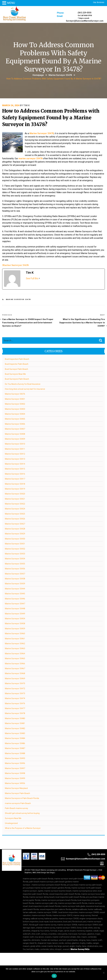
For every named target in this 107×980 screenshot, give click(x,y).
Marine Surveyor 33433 (15, 554)
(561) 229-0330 (84, 13)
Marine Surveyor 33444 (15, 589)
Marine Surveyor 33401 (15, 399)
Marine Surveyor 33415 (15, 469)
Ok (54, 976)
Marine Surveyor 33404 (15, 414)
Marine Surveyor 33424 (15, 509)
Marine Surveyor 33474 (15, 698)
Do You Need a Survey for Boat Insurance (23, 384)
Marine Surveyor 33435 (15, 564)
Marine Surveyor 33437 (15, 574)
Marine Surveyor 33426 (15, 519)
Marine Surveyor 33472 (15, 688)
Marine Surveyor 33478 (60, 75)
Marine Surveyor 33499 (15, 778)
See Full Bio (32, 278)
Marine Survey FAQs (80, 949)
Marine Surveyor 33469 (15, 678)
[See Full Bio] (39, 278)
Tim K (26, 105)
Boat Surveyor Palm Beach (16, 369)
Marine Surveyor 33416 (15, 474)
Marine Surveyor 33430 (15, 539)
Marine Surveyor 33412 (15, 454)
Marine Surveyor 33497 (15, 768)
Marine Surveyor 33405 (15, 419)
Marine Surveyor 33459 (15, 628)
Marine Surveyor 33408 (15, 434)
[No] (104, 973)
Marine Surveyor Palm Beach (17, 793)
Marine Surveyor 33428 (15, 529)
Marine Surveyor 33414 (15, 464)
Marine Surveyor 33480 (15, 718)
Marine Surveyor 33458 (15, 624)
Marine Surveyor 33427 (15, 524)
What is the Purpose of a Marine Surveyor (23, 828)
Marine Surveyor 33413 (15, 459)
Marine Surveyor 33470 (15, 683)
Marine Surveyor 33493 (15, 758)
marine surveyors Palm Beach (18, 803)
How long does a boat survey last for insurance (25, 389)
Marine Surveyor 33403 (15, 409)
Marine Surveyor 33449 (15, 614)
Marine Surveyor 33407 (15, 429)
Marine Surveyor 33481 (15, 723)
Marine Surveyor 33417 (15, 479)
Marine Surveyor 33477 (15, 708)
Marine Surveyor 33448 (15, 608)
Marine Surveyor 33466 (15, 663)
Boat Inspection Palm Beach (17, 359)
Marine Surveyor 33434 (15, 559)
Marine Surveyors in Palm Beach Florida (22, 798)
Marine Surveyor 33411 (15, 449)
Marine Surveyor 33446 (15, 599)
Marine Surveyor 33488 (15, 753)
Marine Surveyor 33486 (15, 743)
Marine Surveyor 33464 (15, 653)
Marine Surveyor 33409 (15, 439)
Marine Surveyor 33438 (15, 579)
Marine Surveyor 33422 (15, 504)
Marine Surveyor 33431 (15, 544)
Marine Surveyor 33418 (15, 484)
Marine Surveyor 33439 (15, 583)
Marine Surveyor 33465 (15, 658)
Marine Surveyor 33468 (15, 673)
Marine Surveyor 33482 (15, 728)
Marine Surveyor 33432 (15, 549)
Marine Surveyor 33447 (15, 603)
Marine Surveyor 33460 (15, 633)
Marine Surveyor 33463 (15, 648)
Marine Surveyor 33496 (15, 763)
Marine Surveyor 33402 (15, 404)
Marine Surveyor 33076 (15, 394)
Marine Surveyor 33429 (15, 534)
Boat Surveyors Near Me (15, 374)
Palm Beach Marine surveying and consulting (49, 870)
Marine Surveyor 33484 (15, 738)
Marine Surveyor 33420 (15, 494)
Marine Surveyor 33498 (15, 773)
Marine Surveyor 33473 (15, 693)
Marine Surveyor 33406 (15, 424)
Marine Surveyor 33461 (15, 638)
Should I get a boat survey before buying (22, 813)
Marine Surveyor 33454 (15, 618)
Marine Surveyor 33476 (15, 703)
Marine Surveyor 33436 (15, 569)
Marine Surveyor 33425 (15, 514)
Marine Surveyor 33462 (15, 643)
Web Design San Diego (46, 872)
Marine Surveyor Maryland (16, 788)
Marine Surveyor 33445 (15, 593)
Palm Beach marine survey (16, 808)
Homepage (38, 75)
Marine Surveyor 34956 (15, 783)
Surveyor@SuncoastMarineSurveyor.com (85, 21)
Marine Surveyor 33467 (15, 668)
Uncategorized (11, 823)
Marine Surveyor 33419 (15, 489)
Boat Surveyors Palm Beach (17, 379)
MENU (11, 3)
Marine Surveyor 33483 (15, 733)
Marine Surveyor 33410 (15, 444)
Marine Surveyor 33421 (15, 499)
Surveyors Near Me (13, 818)
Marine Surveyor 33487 (15, 748)
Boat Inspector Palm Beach (17, 364)
